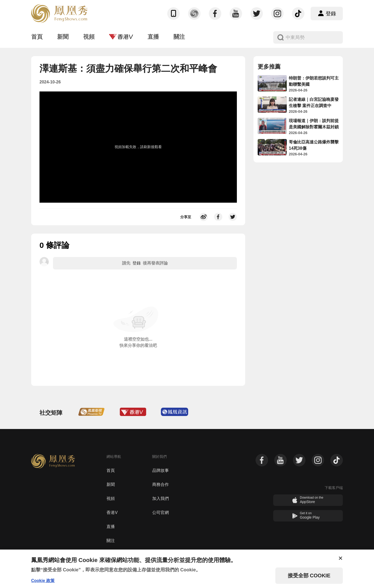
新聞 (111, 484)
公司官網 (161, 513)
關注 (111, 541)
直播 (111, 527)
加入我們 (161, 498)
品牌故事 (161, 470)
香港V (112, 513)
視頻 (111, 498)
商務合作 (161, 484)
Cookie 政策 (43, 581)
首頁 (111, 470)
